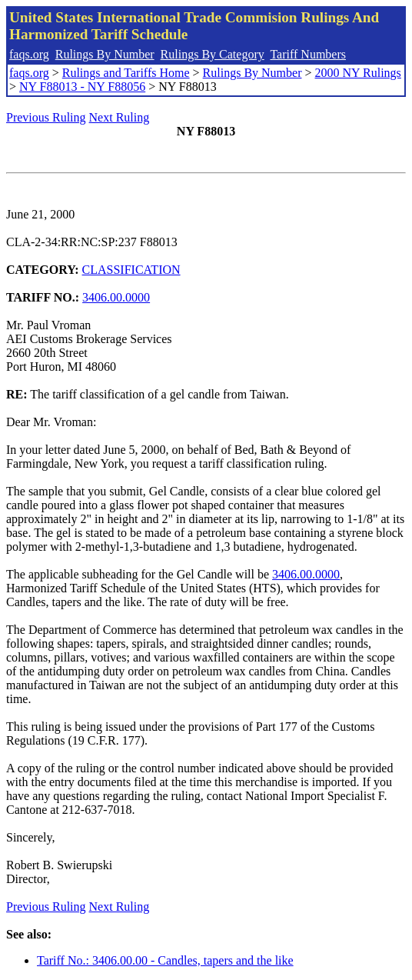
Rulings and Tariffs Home (126, 73)
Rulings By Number (105, 54)
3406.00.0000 (116, 297)
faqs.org (29, 54)
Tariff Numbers (308, 54)
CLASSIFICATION (131, 270)
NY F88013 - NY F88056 (82, 87)
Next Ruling (120, 117)
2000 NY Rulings (358, 73)
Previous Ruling (46, 117)
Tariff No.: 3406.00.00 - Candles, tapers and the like (165, 960)
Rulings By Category (213, 54)
